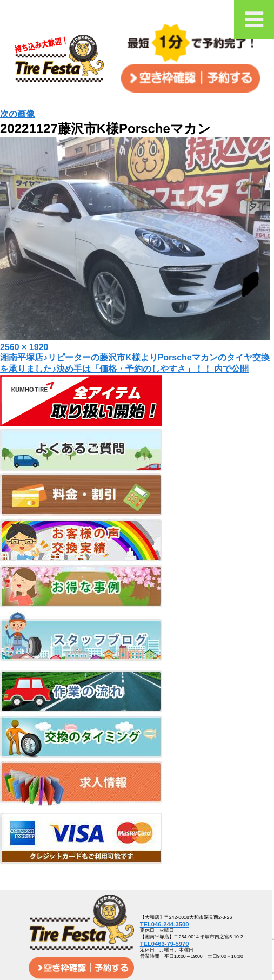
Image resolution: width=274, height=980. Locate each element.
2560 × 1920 (24, 347)
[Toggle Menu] (254, 19)
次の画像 (17, 114)
